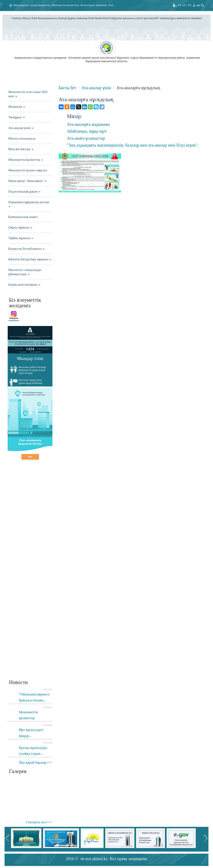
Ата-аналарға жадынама (88, 124)
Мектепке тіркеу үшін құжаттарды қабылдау (26, 382)
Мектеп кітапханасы (22, 138)
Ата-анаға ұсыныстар (86, 138)
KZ (180, 5)
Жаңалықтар (21, 5)
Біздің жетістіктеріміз (24, 285)
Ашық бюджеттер (40, 5)
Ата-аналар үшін (21, 128)
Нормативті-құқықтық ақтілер (29, 204)
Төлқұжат (17, 117)
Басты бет (67, 88)
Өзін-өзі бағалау (21, 149)
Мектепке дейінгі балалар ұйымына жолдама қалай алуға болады (28, 370)
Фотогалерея (87, 5)
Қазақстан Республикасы (26, 249)
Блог (111, 5)
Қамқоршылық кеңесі (23, 217)
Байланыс (102, 5)
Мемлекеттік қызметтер (65, 5)
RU (185, 5)
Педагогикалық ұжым (24, 191)
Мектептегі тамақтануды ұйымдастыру (25, 272)
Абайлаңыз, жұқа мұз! (87, 131)
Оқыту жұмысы (20, 227)
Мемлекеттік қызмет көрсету (28, 170)
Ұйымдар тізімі (30, 358)
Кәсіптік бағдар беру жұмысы (30, 259)
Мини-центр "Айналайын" (27, 181)
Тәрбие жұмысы (21, 238)
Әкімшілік (17, 107)
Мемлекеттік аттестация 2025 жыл (28, 94)
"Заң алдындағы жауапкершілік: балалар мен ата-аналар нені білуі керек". (133, 145)
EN (190, 5)
